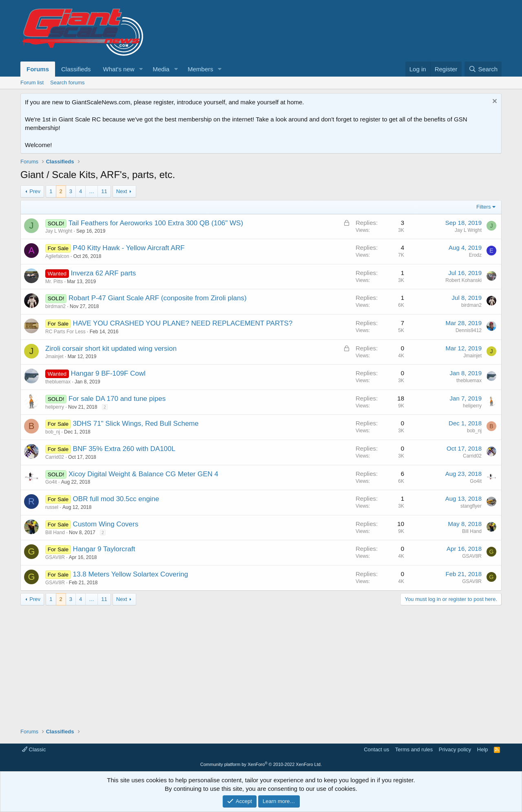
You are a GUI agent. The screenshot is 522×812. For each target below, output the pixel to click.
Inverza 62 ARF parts (104, 273)
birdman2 (55, 306)
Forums (38, 69)
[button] (141, 69)
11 (104, 191)
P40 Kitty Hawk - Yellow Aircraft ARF (129, 248)
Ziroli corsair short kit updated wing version (111, 349)
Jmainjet (54, 356)
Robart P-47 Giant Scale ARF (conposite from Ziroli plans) (158, 298)
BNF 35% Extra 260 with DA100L (124, 449)
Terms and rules (414, 749)
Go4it (51, 482)
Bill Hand (55, 533)
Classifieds (76, 69)
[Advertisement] (261, 662)
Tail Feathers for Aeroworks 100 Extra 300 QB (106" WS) (156, 223)
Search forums (67, 83)
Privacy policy (455, 749)
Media (161, 69)
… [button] (92, 191)
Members (200, 69)
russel (52, 507)
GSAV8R (55, 557)
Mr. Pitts (54, 282)
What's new (119, 69)
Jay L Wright (59, 231)
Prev (35, 191)
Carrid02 (55, 457)
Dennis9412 (469, 330)
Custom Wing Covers (106, 524)
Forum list (32, 83)
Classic (34, 749)
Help (483, 749)
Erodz (475, 255)
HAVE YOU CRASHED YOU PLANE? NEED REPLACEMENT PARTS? (183, 323)
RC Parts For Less (65, 332)
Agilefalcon (57, 256)
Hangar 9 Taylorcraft (104, 549)
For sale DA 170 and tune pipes (117, 399)
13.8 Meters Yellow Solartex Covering (131, 574)
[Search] (483, 69)
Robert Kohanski (463, 280)
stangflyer (471, 506)
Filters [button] (483, 207)
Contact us (376, 749)
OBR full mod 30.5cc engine (116, 499)
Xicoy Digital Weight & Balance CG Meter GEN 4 (143, 474)
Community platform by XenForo (261, 764)
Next (122, 191)
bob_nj (53, 432)
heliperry (55, 407)
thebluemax (58, 382)
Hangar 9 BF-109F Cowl (108, 373)
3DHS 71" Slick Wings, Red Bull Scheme (136, 424)
